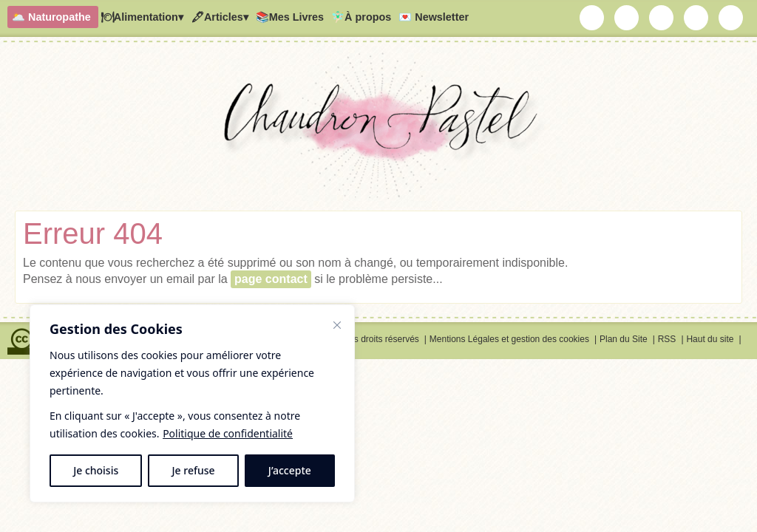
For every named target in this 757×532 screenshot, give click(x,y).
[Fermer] (337, 325)
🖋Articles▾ (220, 17)
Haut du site (710, 339)
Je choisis (96, 470)
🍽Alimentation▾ (142, 17)
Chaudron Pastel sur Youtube (662, 18)
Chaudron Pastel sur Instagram (627, 18)
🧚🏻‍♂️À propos (361, 17)
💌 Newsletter (434, 17)
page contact (271, 279)
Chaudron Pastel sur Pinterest (696, 18)
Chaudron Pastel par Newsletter (592, 18)
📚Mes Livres (290, 17)
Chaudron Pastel (378, 129)
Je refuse (194, 470)
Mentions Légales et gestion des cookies (509, 339)
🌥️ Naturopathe (51, 17)
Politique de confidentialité (228, 433)
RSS (667, 339)
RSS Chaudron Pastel (731, 18)
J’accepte (290, 470)
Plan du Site (624, 339)
